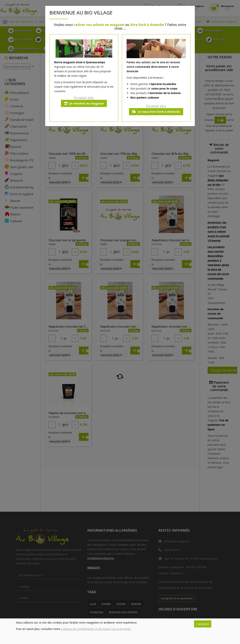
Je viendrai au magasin (84, 103)
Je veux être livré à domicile (156, 112)
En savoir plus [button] (84, 98)
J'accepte (203, 624)
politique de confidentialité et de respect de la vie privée (96, 629)
